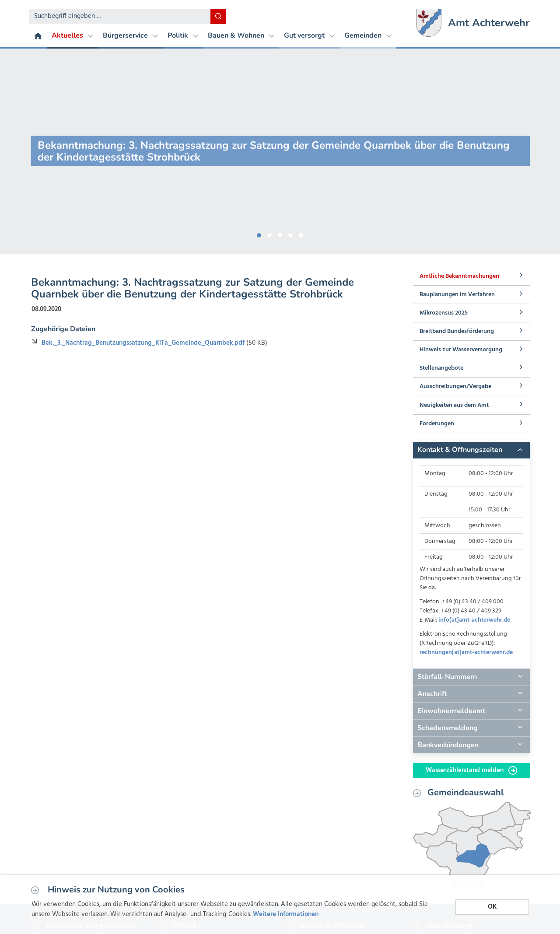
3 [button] (280, 234)
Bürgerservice (130, 35)
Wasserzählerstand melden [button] (471, 770)
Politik (183, 35)
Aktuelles (72, 35)
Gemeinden (368, 35)
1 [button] (259, 234)
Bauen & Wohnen (241, 35)
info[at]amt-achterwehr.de (474, 620)
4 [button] (290, 234)
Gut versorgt (309, 35)
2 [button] (269, 234)
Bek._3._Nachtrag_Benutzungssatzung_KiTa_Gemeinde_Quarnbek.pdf (144, 343)
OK (492, 907)
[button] (471, 450)
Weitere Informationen (286, 914)
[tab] (471, 450)
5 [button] (301, 234)
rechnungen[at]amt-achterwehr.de (466, 652)
